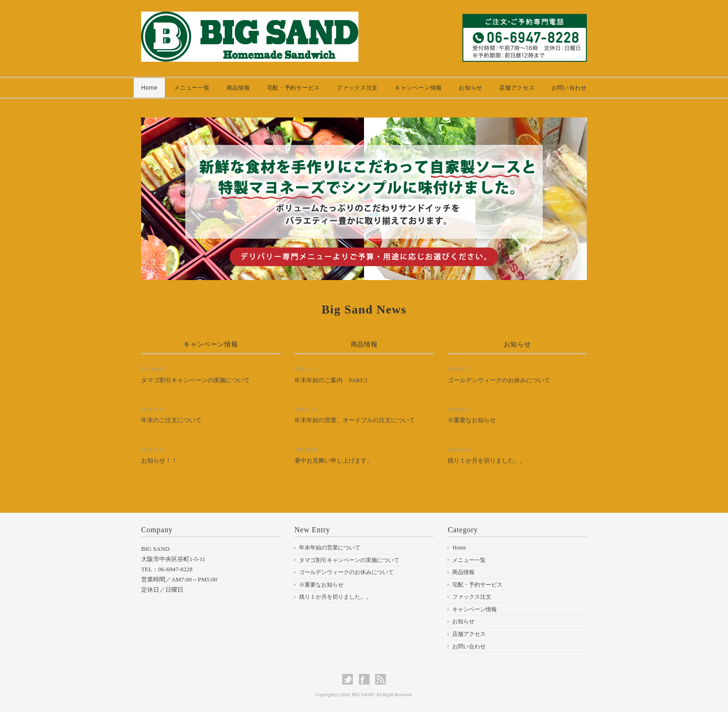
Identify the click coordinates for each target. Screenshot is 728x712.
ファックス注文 (357, 88)
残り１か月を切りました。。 (487, 461)
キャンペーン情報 (418, 88)
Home (149, 88)
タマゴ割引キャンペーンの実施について (195, 380)
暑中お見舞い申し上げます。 (334, 461)
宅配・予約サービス (293, 88)
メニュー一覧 (192, 88)
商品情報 (238, 88)
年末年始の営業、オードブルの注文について (355, 420)
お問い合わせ (569, 88)
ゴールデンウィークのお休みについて (499, 380)
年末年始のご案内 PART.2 (331, 380)
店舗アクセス (517, 88)
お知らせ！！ (159, 461)
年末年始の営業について (330, 548)
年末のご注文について (171, 420)
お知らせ (471, 88)
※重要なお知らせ (472, 420)
